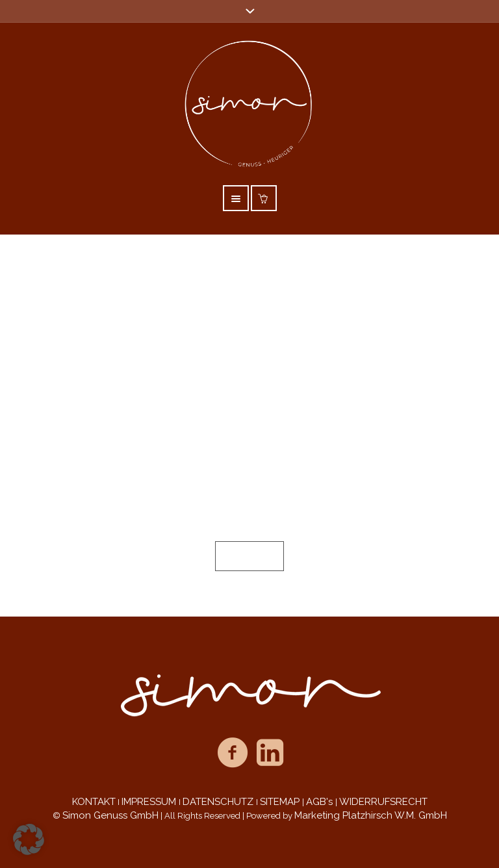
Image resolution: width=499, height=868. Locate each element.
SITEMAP (281, 802)
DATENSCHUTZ (219, 802)
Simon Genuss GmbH (110, 815)
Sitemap (249, 556)
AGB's (321, 802)
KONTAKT (94, 802)
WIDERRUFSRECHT (383, 802)
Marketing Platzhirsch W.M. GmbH (371, 815)
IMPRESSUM (150, 802)
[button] (29, 839)
